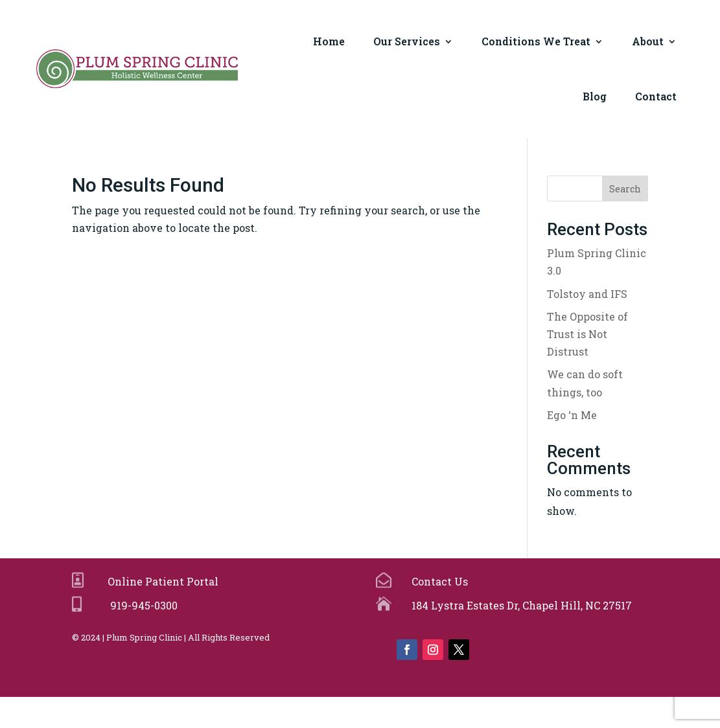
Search (625, 189)
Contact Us (438, 581)
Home (329, 41)
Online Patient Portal (160, 581)
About (648, 41)
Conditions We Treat (536, 41)
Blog (595, 96)
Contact (656, 96)
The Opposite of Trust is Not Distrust (587, 334)
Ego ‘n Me (572, 415)
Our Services (407, 41)
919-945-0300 (141, 605)
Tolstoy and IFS (587, 294)
